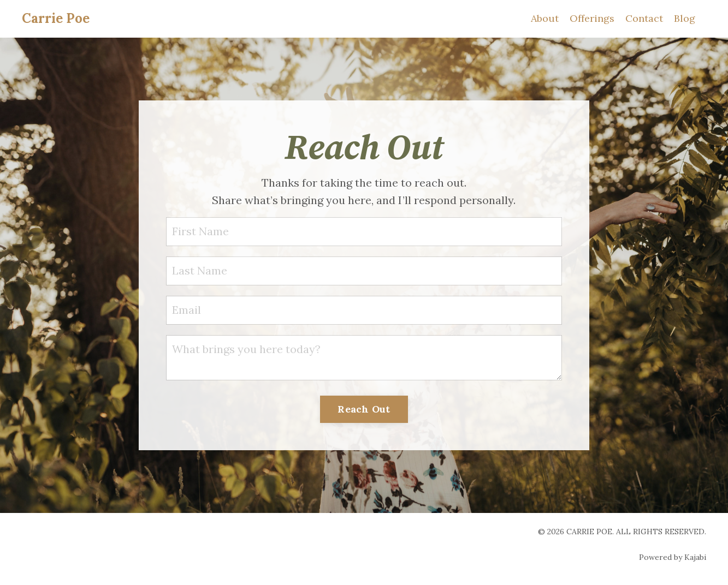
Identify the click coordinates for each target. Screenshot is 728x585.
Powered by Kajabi (673, 557)
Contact (644, 18)
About (545, 18)
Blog (685, 18)
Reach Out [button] (364, 409)
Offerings (592, 18)
